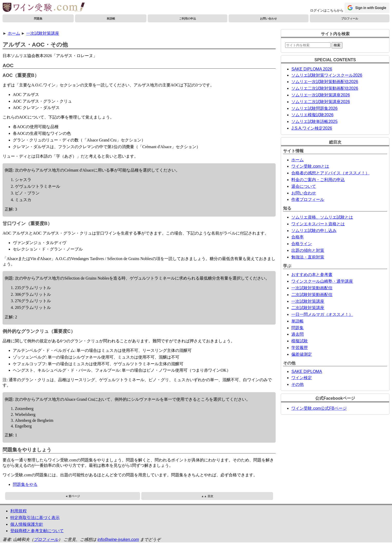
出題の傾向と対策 (308, 250)
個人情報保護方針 (27, 524)
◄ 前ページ (72, 496)
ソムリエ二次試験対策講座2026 (321, 102)
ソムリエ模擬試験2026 (312, 115)
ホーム (14, 33)
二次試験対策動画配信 (312, 295)
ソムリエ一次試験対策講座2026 (321, 95)
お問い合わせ (268, 19)
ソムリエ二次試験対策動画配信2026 (325, 88)
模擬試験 (300, 341)
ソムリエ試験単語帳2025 (314, 122)
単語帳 (111, 19)
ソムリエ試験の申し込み (314, 231)
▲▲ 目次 (207, 496)
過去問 (297, 334)
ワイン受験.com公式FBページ (319, 408)
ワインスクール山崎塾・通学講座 (322, 281)
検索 (337, 45)
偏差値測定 (302, 354)
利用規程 (18, 511)
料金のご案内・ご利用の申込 (318, 180)
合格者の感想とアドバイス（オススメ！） (330, 173)
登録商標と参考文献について (37, 531)
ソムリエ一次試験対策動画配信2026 (325, 82)
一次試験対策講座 (43, 33)
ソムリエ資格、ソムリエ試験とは (322, 217)
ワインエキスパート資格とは (318, 224)
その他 (297, 384)
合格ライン (302, 244)
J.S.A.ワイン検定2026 (312, 128)
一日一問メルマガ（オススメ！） (322, 314)
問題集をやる (25, 484)
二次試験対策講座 (308, 308)
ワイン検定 (302, 378)
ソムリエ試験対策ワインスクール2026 (327, 75)
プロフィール (350, 19)
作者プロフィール (308, 199)
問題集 (38, 19)
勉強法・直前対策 (308, 257)
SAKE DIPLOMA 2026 (312, 69)
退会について (304, 186)
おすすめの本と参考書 (312, 275)
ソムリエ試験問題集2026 (314, 108)
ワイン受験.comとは (310, 166)
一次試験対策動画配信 (312, 288)
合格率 (297, 237)
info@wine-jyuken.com (118, 539)
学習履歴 (300, 348)
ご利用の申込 (188, 19)
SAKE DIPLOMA (307, 372)
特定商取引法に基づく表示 (35, 518)
